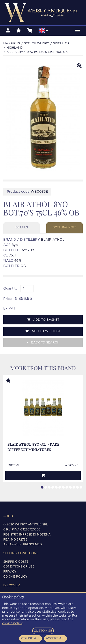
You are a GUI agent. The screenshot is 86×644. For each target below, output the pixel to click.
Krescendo (33, 545)
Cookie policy (15, 577)
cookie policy (12, 623)
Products (12, 44)
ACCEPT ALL (56, 639)
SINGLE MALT (63, 44)
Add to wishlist (43, 331)
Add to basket (43, 320)
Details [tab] (22, 228)
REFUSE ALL (30, 639)
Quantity (10, 289)
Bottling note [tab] (65, 228)
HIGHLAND (15, 48)
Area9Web (12, 545)
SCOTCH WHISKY (36, 44)
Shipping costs (16, 562)
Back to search (43, 342)
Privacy (10, 572)
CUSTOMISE (43, 631)
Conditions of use (19, 567)
